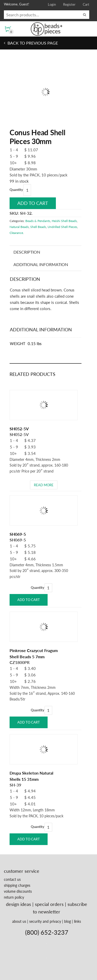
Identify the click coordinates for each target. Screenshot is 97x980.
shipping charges (17, 885)
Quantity (16, 190)
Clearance (16, 233)
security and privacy (45, 921)
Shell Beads (38, 227)
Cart (86, 4)
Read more (44, 485)
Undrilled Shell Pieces (62, 227)
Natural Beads (19, 227)
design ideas (18, 904)
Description (27, 252)
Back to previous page (32, 43)
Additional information (41, 264)
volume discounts (18, 891)
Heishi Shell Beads (64, 221)
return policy (14, 897)
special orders (49, 904)
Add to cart (33, 203)
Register (69, 4)
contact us (12, 879)
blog (68, 921)
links (77, 921)
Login (52, 4)
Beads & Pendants (38, 221)
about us (19, 921)
